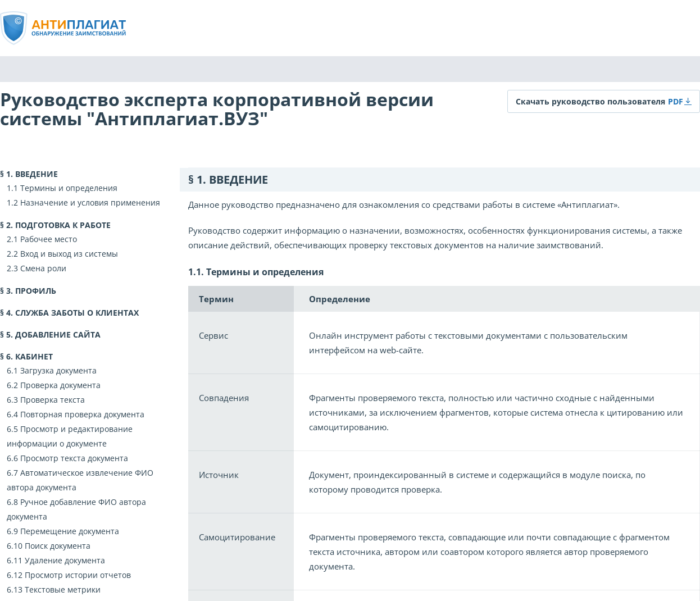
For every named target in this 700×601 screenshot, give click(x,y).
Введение (37, 174)
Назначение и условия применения (90, 202)
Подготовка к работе (63, 225)
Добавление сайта (58, 334)
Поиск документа (58, 546)
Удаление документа (65, 560)
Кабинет (34, 356)
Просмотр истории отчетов (78, 575)
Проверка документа (60, 385)
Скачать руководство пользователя (590, 101)
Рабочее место (49, 239)
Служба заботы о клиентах (77, 313)
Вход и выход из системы (69, 254)
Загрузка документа (58, 370)
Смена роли (43, 268)
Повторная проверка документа (82, 414)
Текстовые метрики (63, 589)
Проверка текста (53, 400)
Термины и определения (69, 188)
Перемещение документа (70, 531)
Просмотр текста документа (74, 458)
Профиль (36, 291)
